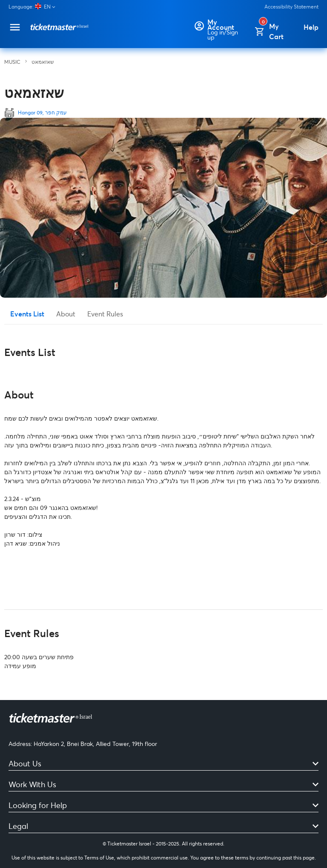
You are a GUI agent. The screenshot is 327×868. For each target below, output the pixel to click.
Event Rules (105, 314)
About (66, 314)
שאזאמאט (43, 62)
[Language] (35, 7)
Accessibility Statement (291, 7)
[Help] (311, 27)
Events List (27, 314)
